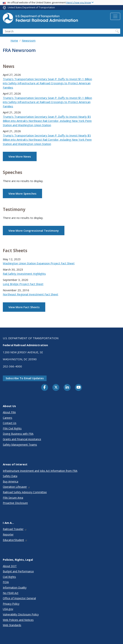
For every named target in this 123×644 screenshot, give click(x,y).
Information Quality (15, 587)
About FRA (9, 412)
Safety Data (10, 476)
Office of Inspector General (19, 598)
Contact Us (10, 423)
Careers (8, 418)
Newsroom (29, 41)
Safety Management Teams (20, 445)
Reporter (8, 534)
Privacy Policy (11, 604)
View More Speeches (22, 193)
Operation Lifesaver (17, 487)
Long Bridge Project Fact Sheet (23, 284)
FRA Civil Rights (12, 428)
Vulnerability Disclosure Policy (21, 614)
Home (14, 41)
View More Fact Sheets (24, 307)
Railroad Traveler (15, 529)
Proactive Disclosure (15, 503)
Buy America (11, 481)
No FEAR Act (11, 593)
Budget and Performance (18, 571)
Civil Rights (9, 577)
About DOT (10, 566)
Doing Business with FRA (18, 434)
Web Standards (12, 625)
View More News (20, 156)
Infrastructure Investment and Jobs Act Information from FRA (40, 471)
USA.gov (8, 609)
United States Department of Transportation (31, 7)
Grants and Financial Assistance (22, 439)
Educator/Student (15, 540)
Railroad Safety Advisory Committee (25, 492)
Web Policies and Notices (18, 620)
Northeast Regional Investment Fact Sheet (31, 294)
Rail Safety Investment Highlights (24, 274)
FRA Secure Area (13, 498)
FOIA (6, 582)
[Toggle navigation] (115, 16)
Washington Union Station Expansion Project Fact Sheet (39, 263)
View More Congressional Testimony (34, 231)
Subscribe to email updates (25, 378)
